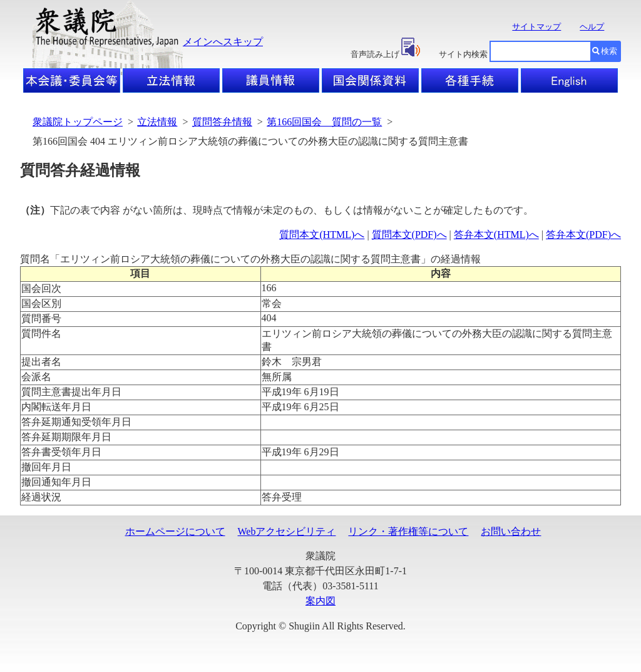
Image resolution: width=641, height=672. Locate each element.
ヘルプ (592, 27)
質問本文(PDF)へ (409, 235)
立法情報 (157, 122)
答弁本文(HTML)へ (496, 235)
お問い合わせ (511, 531)
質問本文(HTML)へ (322, 235)
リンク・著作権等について (408, 531)
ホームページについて (175, 531)
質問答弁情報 (222, 122)
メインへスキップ (223, 42)
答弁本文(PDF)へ (583, 235)
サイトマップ (536, 27)
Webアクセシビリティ (287, 531)
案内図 (320, 601)
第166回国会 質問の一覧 (324, 122)
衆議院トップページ (78, 122)
